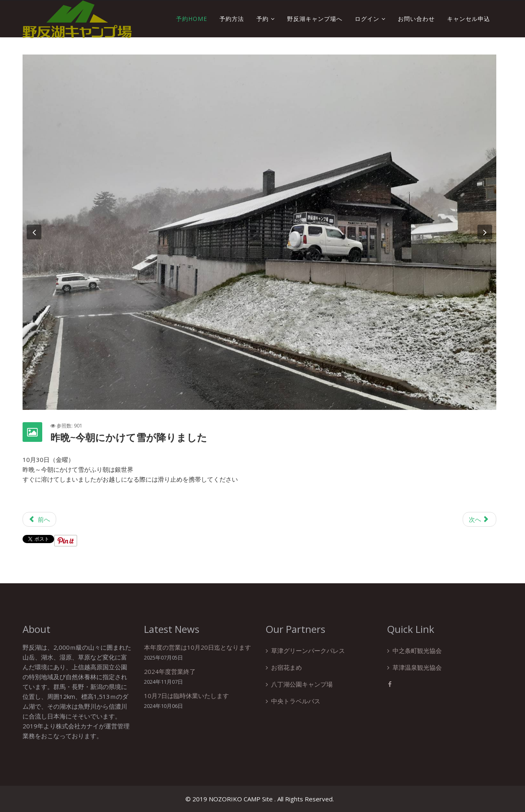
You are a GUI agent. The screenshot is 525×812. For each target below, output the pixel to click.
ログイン (367, 19)
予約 (262, 19)
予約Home (192, 19)
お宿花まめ (286, 667)
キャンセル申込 (469, 19)
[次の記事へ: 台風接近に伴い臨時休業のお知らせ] (479, 519)
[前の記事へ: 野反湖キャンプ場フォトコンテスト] (39, 519)
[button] (34, 232)
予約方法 (232, 19)
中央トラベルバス (296, 701)
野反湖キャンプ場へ (315, 19)
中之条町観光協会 (417, 651)
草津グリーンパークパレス (308, 651)
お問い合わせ (416, 19)
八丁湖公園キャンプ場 (302, 684)
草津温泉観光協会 (417, 667)
